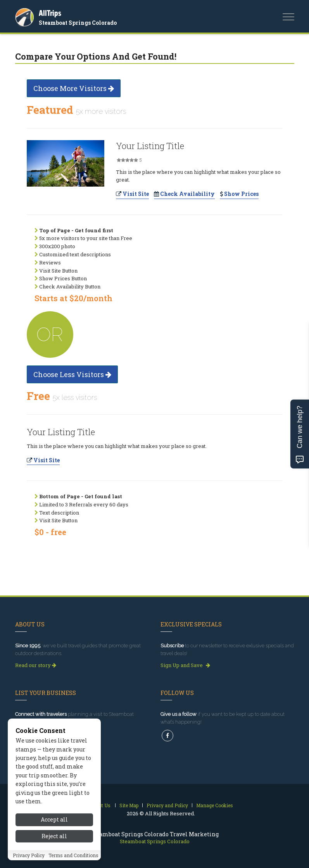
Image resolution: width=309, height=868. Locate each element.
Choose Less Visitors (72, 374)
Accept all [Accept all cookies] (54, 820)
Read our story (36, 665)
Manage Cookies (215, 805)
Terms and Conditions (73, 856)
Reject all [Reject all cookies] (54, 837)
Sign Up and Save (185, 665)
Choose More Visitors (74, 88)
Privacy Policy (29, 856)
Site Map (129, 805)
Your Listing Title (150, 146)
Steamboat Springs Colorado (78, 23)
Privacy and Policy (167, 805)
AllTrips (50, 13)
